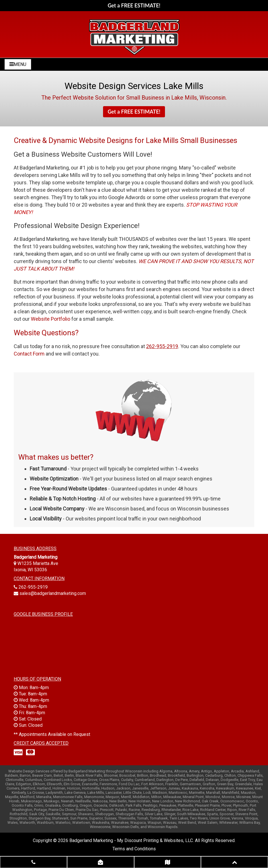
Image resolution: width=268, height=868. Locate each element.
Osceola (100, 805)
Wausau (170, 822)
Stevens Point (246, 814)
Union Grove (220, 818)
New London (163, 801)
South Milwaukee (191, 814)
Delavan (212, 780)
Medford (27, 797)
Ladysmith (54, 793)
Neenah (67, 801)
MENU (18, 64)
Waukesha (101, 822)
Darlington (165, 780)
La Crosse (36, 793)
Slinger (170, 814)
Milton (156, 797)
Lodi (147, 793)
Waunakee (120, 822)
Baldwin (11, 775)
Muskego (52, 801)
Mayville (12, 797)
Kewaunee (245, 788)
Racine (134, 810)
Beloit (58, 775)
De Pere (182, 780)
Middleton (141, 797)
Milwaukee (172, 797)
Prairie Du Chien (61, 810)
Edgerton (24, 784)
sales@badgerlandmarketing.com (53, 593)
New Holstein (139, 801)
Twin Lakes (179, 818)
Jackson (123, 788)
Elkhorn (39, 784)
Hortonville (91, 788)
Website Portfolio (51, 319)
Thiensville (127, 818)
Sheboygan (104, 814)
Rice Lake (190, 810)
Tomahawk (159, 818)
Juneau (174, 788)
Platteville (186, 805)
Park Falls (133, 805)
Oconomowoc (232, 801)
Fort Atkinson (152, 784)
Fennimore (108, 784)
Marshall (213, 793)
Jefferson (158, 788)
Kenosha (207, 788)
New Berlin (118, 801)
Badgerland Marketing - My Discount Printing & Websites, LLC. (132, 840)
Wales (13, 822)
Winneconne (100, 827)
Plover (226, 805)
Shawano (86, 814)
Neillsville (83, 801)
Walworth (27, 822)
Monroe (228, 797)
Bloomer (111, 775)
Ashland (252, 771)
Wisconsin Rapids (163, 827)
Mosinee (243, 797)
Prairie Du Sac (87, 810)
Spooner (226, 814)
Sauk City (37, 814)
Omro (39, 805)
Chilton (230, 775)
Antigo (206, 771)
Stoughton (18, 818)
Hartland (44, 788)
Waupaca (138, 822)
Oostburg (70, 805)
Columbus (34, 780)
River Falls (247, 810)
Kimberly (19, 793)
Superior (96, 818)
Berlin (69, 775)
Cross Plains (109, 780)
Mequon (112, 797)
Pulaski (121, 810)
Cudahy (127, 780)
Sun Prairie (79, 818)
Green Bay (225, 784)
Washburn (45, 822)
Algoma (166, 771)
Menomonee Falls (68, 797)
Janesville (140, 788)
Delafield (197, 780)
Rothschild (19, 814)
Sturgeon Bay (39, 818)
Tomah (143, 818)
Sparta (212, 814)
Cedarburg (214, 775)
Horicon (74, 788)
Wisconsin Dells (125, 827)
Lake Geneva (75, 793)
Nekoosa (100, 801)
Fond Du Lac (129, 784)
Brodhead (158, 775)
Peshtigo (150, 805)
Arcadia (237, 771)
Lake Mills (96, 793)
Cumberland (145, 780)
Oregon (86, 805)
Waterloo (63, 822)
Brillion (143, 775)
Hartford (28, 788)
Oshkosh (116, 805)
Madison (160, 793)
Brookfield (176, 775)
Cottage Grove (85, 780)
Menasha (44, 797)
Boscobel (127, 775)
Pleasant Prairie (207, 805)
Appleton (221, 771)
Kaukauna (190, 788)
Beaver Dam (42, 775)
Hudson (108, 788)
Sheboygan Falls (129, 814)
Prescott (107, 810)
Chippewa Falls (250, 775)
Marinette (197, 793)
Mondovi (213, 797)
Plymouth (240, 805)
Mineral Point (193, 797)
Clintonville (15, 780)
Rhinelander (171, 810)
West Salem (208, 822)
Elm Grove (72, 784)
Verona (237, 818)
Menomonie (94, 797)
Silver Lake (154, 814)
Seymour (69, 814)
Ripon (232, 810)
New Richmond (188, 801)
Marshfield (230, 793)
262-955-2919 (33, 587)
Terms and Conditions (134, 849)
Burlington (195, 775)
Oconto (252, 801)
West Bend (187, 822)
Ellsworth (54, 784)
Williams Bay (249, 822)
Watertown (81, 822)
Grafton (209, 784)
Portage (40, 810)
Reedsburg (151, 810)
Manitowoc (178, 793)
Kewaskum (225, 788)
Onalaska (53, 805)
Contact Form (29, 354)
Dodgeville (229, 780)
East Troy (247, 780)
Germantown (190, 784)
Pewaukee (168, 805)
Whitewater (228, 822)
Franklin (172, 784)
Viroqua (251, 818)
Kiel (258, 788)
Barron (25, 775)
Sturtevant (60, 818)
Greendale (243, 784)
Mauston (248, 793)
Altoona (181, 771)
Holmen (59, 788)
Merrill (126, 797)
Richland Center (213, 810)
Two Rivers (199, 818)
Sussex (110, 818)
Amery (194, 771)
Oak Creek (210, 801)
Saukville (53, 814)
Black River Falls (89, 775)
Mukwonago (32, 801)
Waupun (154, 822)
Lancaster (114, 793)
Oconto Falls (22, 805)
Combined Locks (58, 780)
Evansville (90, 784)
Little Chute (132, 793)
